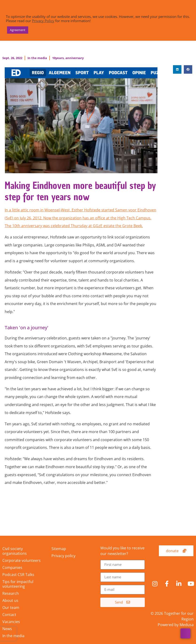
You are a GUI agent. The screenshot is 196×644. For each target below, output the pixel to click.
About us (10, 600)
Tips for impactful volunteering (18, 584)
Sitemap (59, 549)
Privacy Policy (43, 21)
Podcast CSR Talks (18, 575)
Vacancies (11, 622)
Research (11, 593)
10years (58, 58)
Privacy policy (63, 556)
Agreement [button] (18, 30)
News (7, 629)
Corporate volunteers (22, 560)
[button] (177, 69)
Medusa (187, 625)
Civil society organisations (15, 551)
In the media (37, 58)
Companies (12, 568)
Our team (11, 608)
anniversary (74, 58)
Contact (9, 615)
